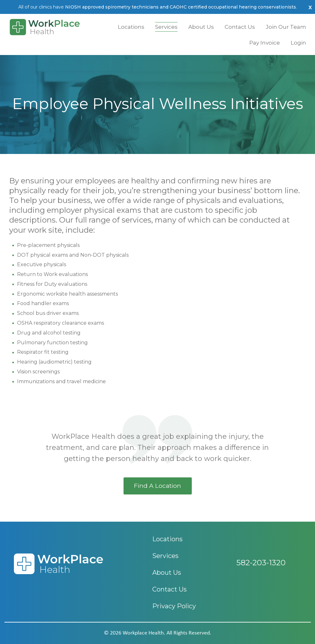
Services (166, 27)
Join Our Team (286, 27)
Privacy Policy (174, 606)
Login (298, 43)
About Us (201, 27)
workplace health (143, 633)
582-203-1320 (261, 570)
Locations (131, 27)
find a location (157, 486)
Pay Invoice (265, 43)
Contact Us (240, 27)
